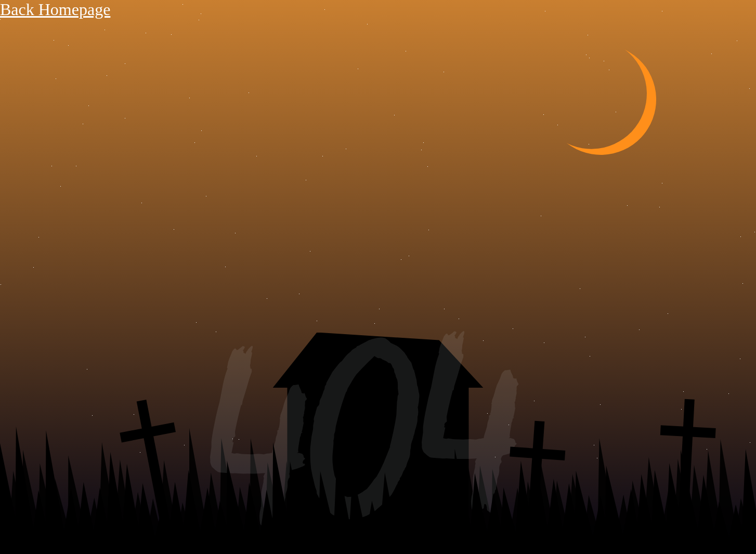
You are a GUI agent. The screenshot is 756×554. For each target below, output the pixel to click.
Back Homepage (55, 9)
